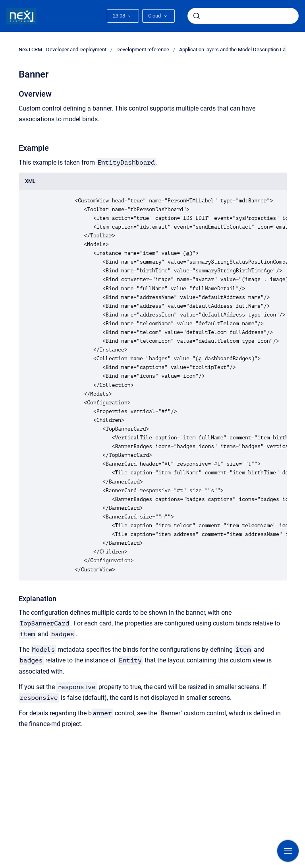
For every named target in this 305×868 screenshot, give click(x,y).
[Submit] (197, 16)
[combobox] (243, 16)
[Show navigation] (288, 851)
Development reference (143, 50)
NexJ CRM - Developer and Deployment (63, 50)
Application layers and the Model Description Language (241, 50)
